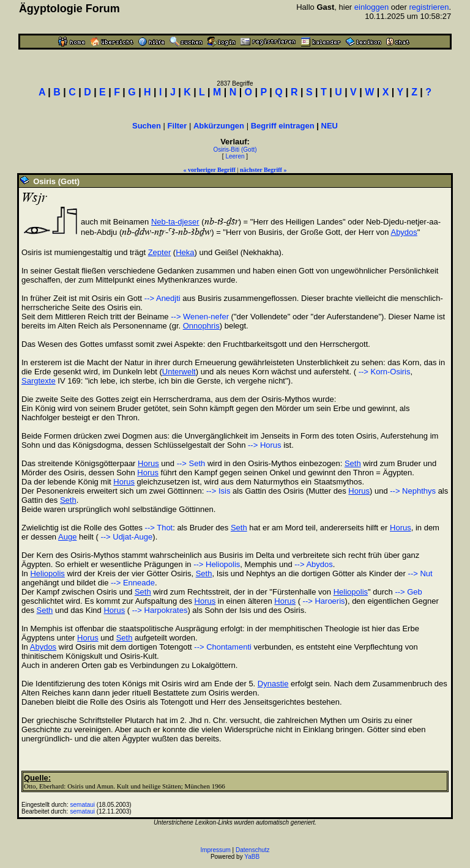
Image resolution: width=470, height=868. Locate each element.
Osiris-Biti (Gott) (235, 150)
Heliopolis (47, 573)
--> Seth (191, 463)
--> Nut (420, 573)
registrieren (429, 7)
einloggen (371, 7)
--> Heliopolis (217, 564)
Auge (67, 537)
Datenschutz (253, 850)
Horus (148, 463)
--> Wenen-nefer (200, 317)
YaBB (252, 857)
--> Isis (218, 491)
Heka (185, 252)
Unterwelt (179, 372)
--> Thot (159, 528)
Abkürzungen (219, 126)
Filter (177, 126)
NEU (330, 126)
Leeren (235, 156)
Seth (353, 463)
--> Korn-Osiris (383, 372)
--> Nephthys (413, 491)
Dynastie (273, 684)
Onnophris (201, 326)
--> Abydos (314, 564)
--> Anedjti (162, 298)
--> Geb (408, 592)
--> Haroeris (323, 601)
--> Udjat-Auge (126, 537)
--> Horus (265, 445)
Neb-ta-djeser (175, 222)
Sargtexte (39, 381)
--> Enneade (133, 583)
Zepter (160, 252)
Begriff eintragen (283, 126)
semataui (83, 805)
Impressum (215, 850)
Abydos (404, 232)
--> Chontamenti (223, 647)
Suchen (147, 126)
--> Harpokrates (159, 610)
